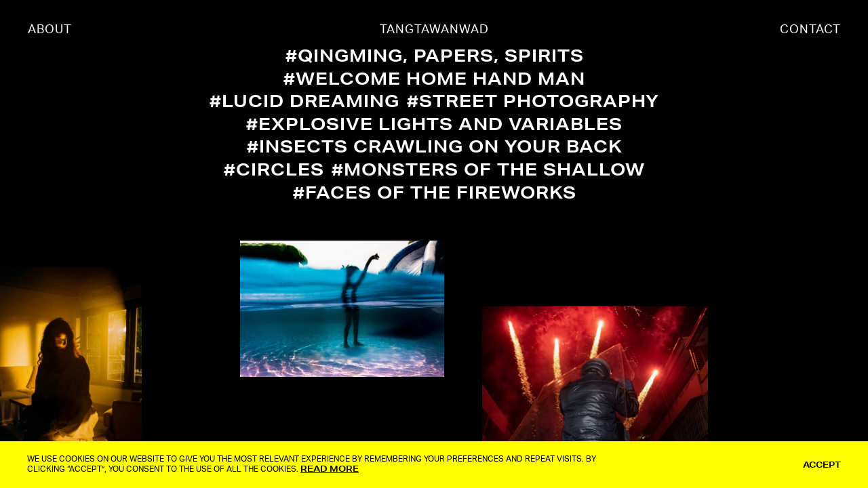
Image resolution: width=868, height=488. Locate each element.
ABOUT (50, 30)
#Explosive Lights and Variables (434, 124)
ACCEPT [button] (822, 465)
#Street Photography (533, 101)
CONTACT (810, 30)
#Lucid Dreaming (304, 101)
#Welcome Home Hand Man (434, 78)
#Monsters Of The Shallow (488, 169)
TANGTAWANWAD (434, 30)
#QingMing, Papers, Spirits (435, 55)
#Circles (274, 169)
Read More (330, 469)
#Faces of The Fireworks (435, 192)
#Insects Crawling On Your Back (435, 146)
